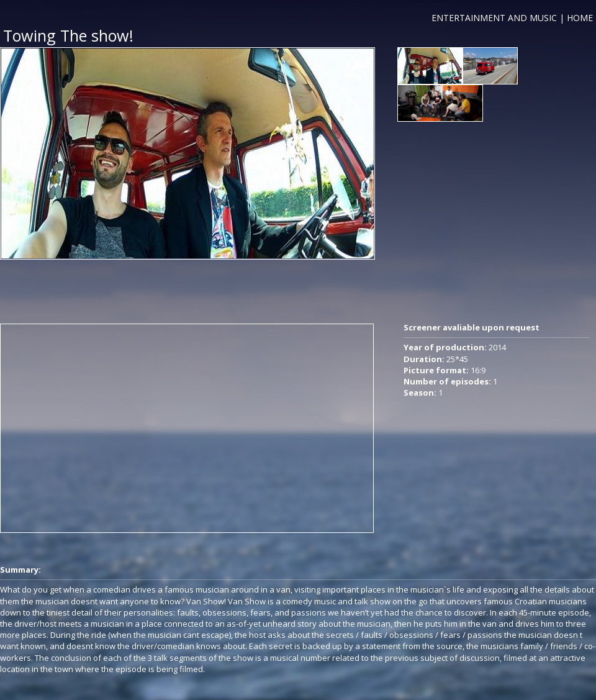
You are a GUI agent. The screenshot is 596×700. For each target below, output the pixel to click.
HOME (580, 18)
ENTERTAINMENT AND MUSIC (494, 18)
